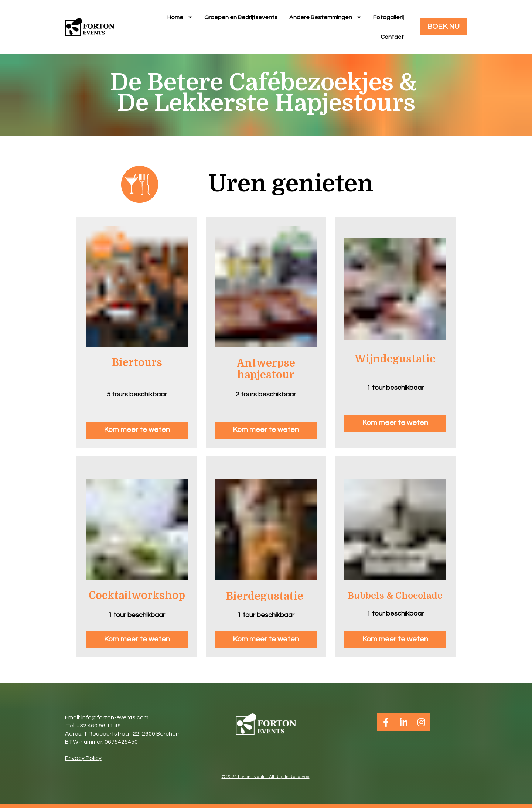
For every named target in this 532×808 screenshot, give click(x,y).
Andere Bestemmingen (325, 19)
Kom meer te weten (137, 434)
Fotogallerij (388, 19)
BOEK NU (443, 29)
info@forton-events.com (115, 722)
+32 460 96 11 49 (99, 730)
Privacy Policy (83, 762)
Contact (392, 39)
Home (180, 19)
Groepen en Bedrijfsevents (241, 19)
